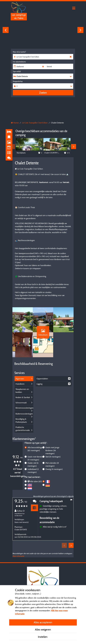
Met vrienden (52, 464)
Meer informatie (18, 556)
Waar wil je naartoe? (19, 52)
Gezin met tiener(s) (35, 458)
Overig (54, 469)
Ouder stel (33, 464)
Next (80, 30)
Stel (53, 457)
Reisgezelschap (18, 81)
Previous (6, 30)
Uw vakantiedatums (19, 62)
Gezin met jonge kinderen (52, 450)
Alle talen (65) (36, 481)
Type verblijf (17, 71)
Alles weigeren (43, 630)
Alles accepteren (43, 622)
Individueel (33, 471)
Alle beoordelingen (36, 449)
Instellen (43, 637)
